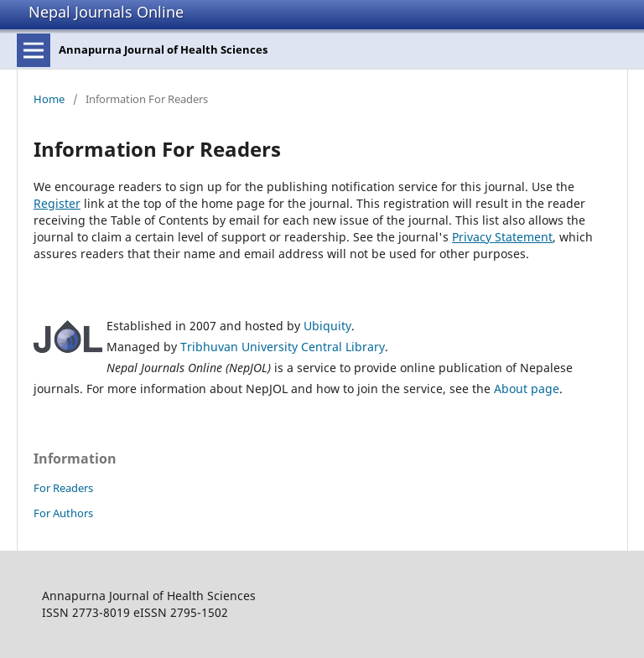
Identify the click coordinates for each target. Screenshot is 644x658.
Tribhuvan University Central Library (283, 347)
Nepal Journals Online (106, 12)
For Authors (63, 513)
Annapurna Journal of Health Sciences (163, 49)
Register (57, 203)
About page (527, 389)
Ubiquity (327, 326)
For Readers (63, 488)
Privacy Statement (502, 237)
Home (49, 99)
